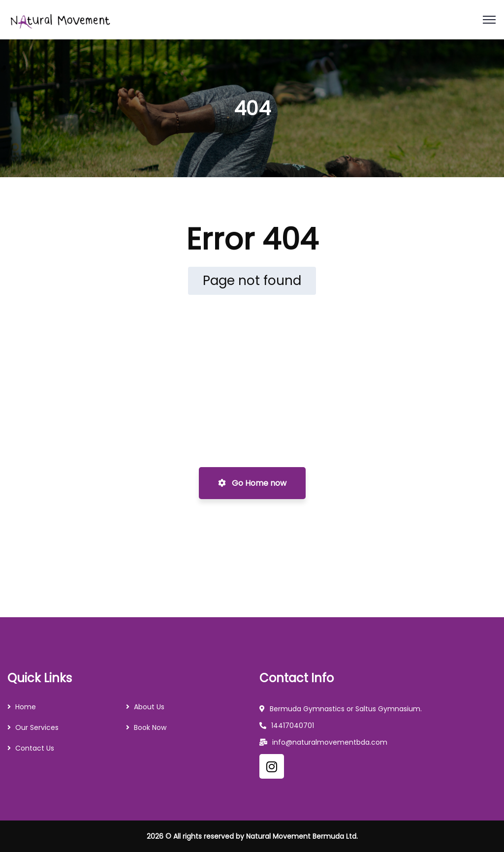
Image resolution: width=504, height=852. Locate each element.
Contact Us (35, 748)
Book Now (150, 727)
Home (26, 707)
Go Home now (252, 483)
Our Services (37, 727)
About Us (149, 707)
